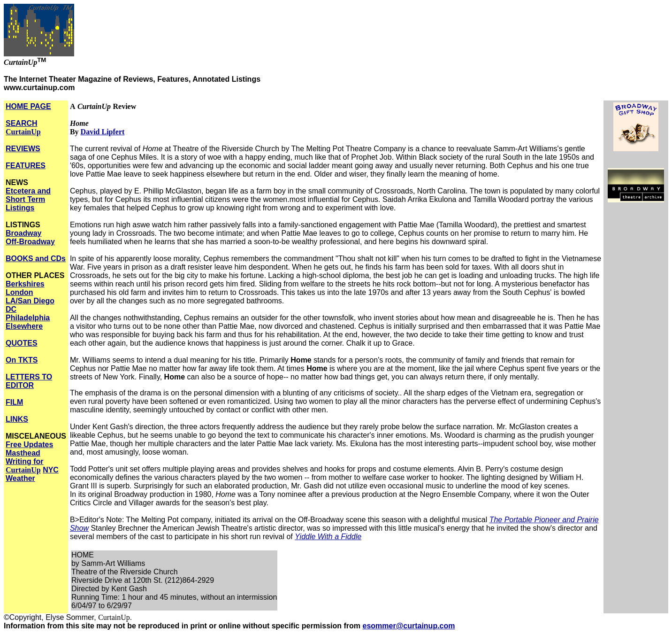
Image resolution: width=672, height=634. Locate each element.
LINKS (17, 419)
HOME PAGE (28, 106)
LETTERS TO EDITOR (29, 381)
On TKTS (22, 360)
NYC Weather (32, 474)
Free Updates (29, 445)
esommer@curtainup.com (409, 626)
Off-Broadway (30, 242)
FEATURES (26, 166)
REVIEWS (23, 149)
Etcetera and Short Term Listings (28, 199)
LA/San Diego (30, 301)
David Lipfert (103, 132)
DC (11, 309)
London (19, 292)
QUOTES (22, 343)
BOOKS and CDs (36, 259)
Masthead (23, 453)
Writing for (25, 466)
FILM (14, 402)
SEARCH (23, 128)
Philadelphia (28, 318)
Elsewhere (24, 326)
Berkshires (25, 284)
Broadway (23, 233)
